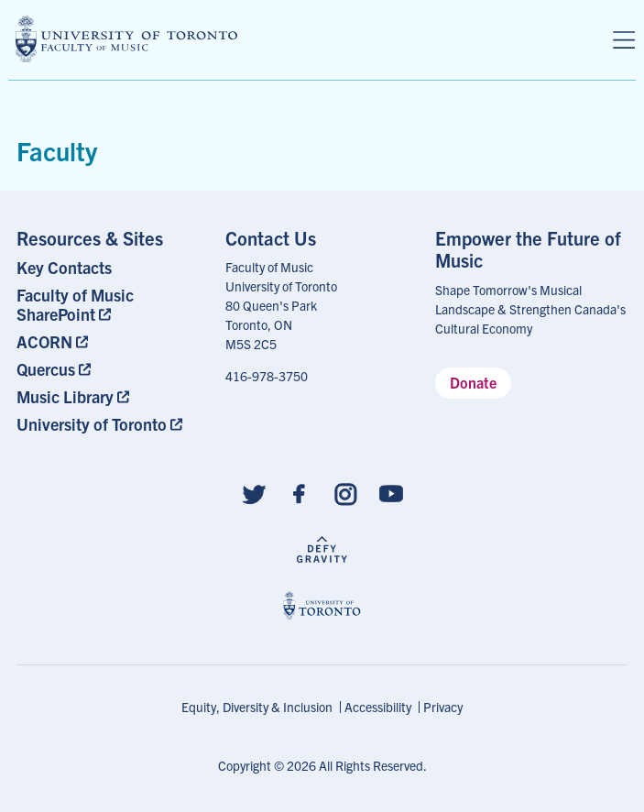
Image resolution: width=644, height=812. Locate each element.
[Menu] (624, 40)
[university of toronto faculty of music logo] (126, 39)
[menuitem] (113, 267)
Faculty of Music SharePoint (75, 304)
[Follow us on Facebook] (300, 493)
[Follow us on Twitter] (254, 493)
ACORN (44, 341)
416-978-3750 (267, 376)
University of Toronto (92, 424)
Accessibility (378, 707)
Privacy (443, 707)
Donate (473, 382)
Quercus (46, 369)
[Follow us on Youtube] (391, 493)
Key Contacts (64, 267)
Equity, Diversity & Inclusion (257, 707)
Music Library (65, 396)
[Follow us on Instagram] (345, 493)
